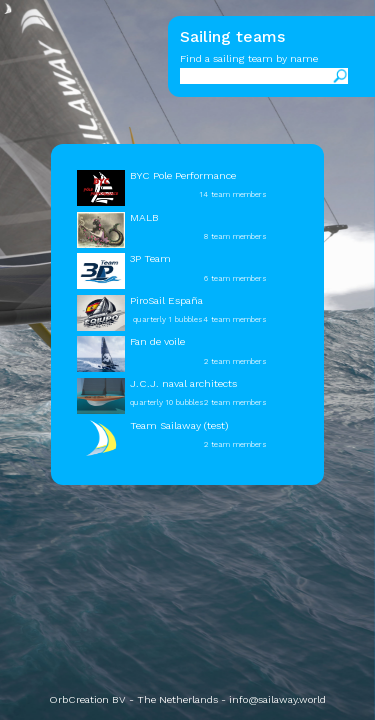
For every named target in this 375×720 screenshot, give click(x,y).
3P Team (150, 258)
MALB (144, 217)
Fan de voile (157, 341)
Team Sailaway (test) (179, 425)
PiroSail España (166, 300)
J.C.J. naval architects (183, 383)
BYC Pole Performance (183, 175)
